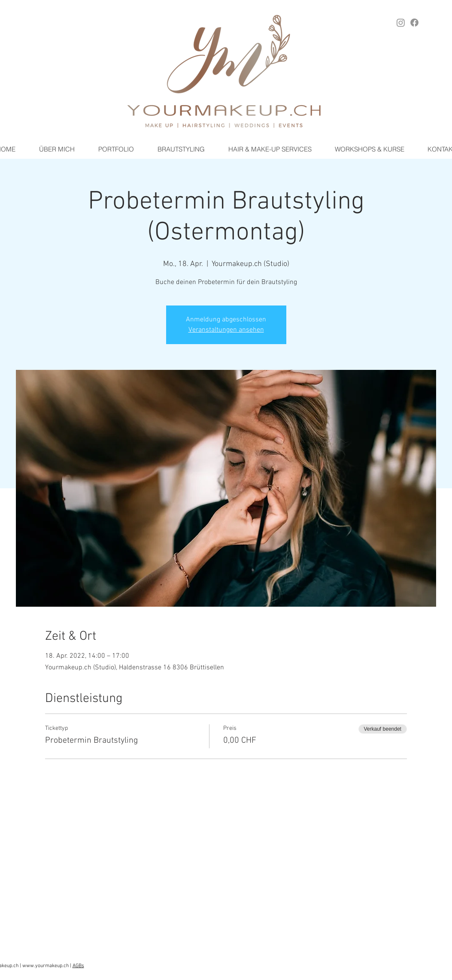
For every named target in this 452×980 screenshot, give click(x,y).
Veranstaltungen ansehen (226, 330)
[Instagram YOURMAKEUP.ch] (401, 23)
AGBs (78, 966)
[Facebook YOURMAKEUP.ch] (414, 23)
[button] (181, 149)
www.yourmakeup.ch (46, 966)
